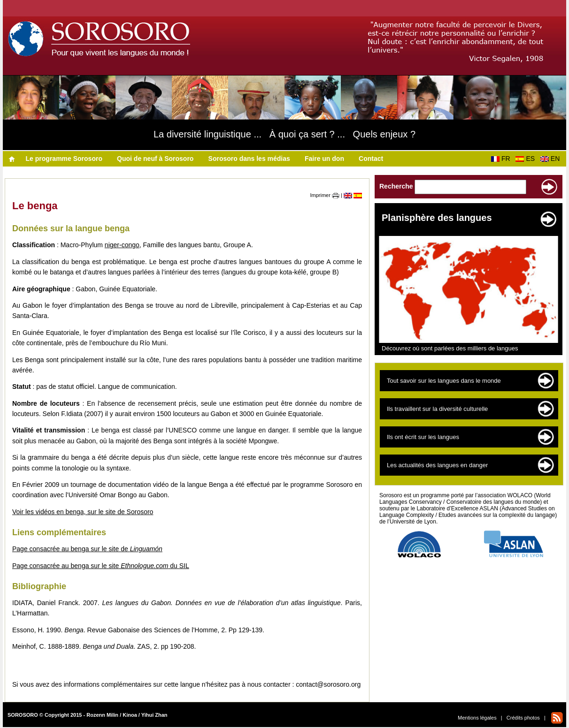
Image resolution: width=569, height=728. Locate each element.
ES (527, 159)
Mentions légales (477, 718)
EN (552, 159)
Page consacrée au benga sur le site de (87, 549)
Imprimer (325, 195)
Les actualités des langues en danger (437, 465)
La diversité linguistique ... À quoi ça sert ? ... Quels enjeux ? (284, 134)
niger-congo (122, 245)
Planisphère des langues (437, 218)
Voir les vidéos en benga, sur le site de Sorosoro (83, 512)
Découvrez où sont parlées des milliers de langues (450, 348)
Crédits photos (523, 718)
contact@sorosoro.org (328, 684)
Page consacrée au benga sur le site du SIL (101, 566)
